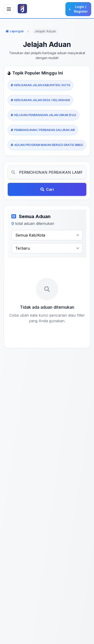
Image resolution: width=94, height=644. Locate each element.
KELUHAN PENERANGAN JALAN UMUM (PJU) (43, 115)
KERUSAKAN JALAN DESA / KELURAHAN (40, 100)
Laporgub (15, 31)
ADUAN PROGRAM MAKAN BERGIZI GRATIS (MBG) (47, 145)
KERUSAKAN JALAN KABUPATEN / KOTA (40, 85)
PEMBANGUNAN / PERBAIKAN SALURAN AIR (43, 130)
